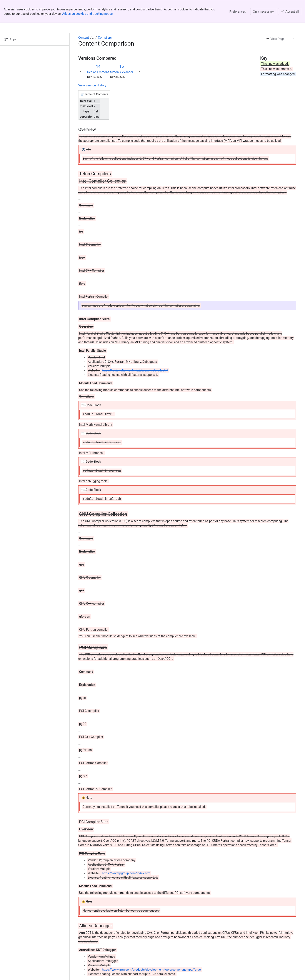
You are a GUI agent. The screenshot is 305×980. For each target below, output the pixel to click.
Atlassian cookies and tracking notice (87, 14)
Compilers (105, 38)
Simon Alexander (122, 72)
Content (84, 38)
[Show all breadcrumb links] (93, 38)
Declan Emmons (98, 72)
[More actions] (292, 39)
